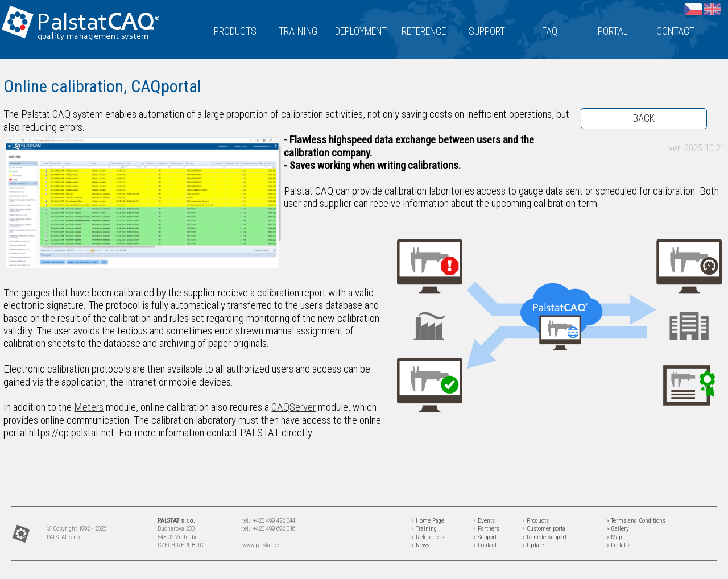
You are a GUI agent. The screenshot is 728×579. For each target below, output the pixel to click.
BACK (644, 118)
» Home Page (428, 521)
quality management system (93, 36)
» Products (535, 521)
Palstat (98, 24)
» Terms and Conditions (636, 521)
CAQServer (293, 407)
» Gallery (618, 529)
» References (428, 537)
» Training (424, 529)
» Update (533, 545)
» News (420, 545)
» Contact (485, 545)
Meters (89, 407)
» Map (614, 537)
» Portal (616, 545)
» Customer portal (545, 529)
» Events (484, 521)
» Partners (486, 529)
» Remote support (544, 537)
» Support (485, 537)
